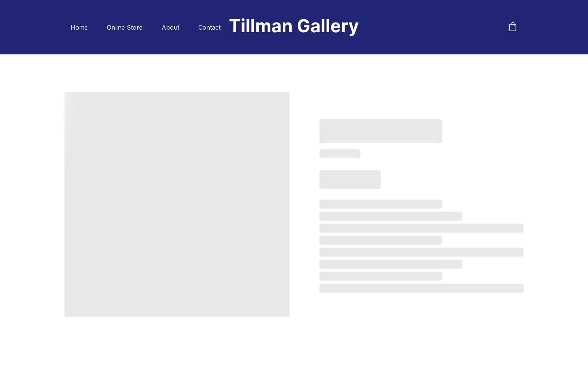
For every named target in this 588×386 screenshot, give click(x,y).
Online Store (125, 27)
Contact (209, 27)
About (170, 27)
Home (79, 27)
